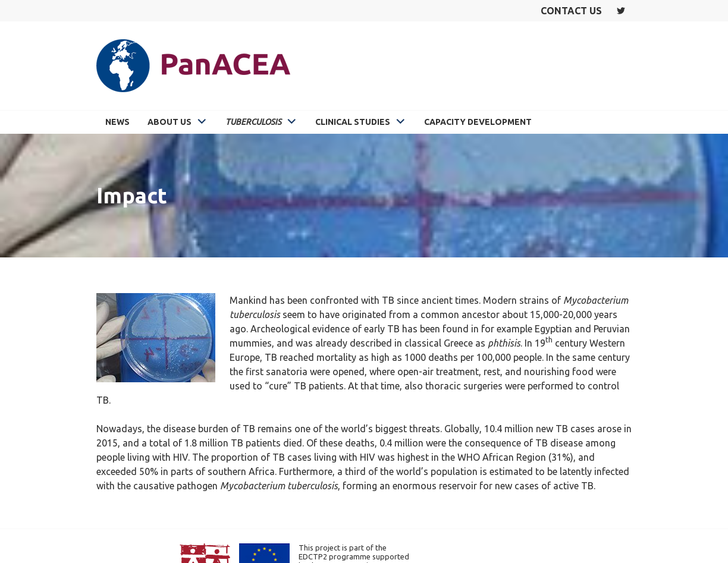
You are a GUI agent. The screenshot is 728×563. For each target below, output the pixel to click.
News (117, 122)
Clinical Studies (353, 122)
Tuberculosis (253, 122)
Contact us (571, 11)
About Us (170, 122)
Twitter (621, 11)
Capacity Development (478, 122)
